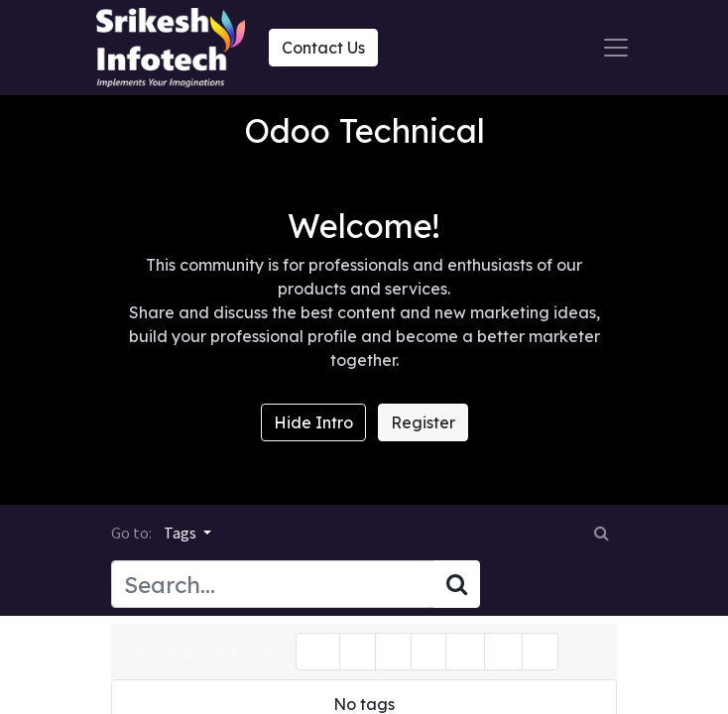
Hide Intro (313, 422)
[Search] (457, 584)
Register (423, 422)
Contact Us (323, 48)
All (318, 652)
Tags (182, 533)
